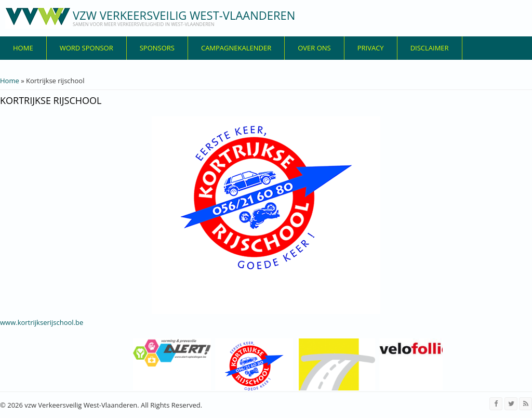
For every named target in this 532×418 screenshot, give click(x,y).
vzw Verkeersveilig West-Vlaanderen (184, 15)
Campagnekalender (236, 48)
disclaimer (430, 48)
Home (23, 48)
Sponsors (157, 48)
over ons (314, 48)
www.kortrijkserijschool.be (42, 322)
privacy (371, 48)
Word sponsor (87, 48)
